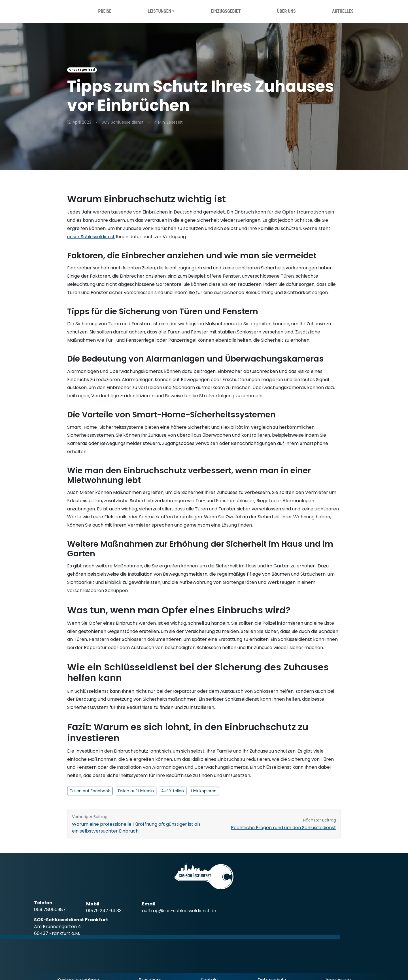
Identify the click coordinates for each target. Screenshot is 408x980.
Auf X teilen (173, 791)
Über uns (286, 11)
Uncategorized (82, 70)
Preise (105, 11)
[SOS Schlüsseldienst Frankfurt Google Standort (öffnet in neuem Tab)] (64, 927)
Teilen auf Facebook (90, 791)
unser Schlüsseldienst (91, 237)
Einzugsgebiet (226, 11)
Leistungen (159, 11)
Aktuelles (343, 11)
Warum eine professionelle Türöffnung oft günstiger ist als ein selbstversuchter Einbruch (136, 828)
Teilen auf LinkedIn (136, 791)
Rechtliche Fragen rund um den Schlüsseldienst (283, 828)
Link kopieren (204, 791)
